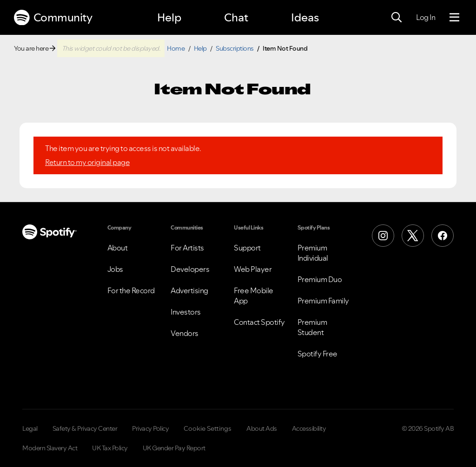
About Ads (262, 428)
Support (247, 248)
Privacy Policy (150, 428)
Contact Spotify (259, 322)
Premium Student (312, 327)
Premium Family (323, 301)
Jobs (115, 269)
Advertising (189, 290)
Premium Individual (313, 253)
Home (176, 48)
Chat (236, 17)
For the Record (131, 290)
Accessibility (309, 428)
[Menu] (454, 18)
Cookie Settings (208, 428)
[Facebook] (443, 236)
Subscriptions (235, 48)
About (118, 248)
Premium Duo (320, 279)
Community (53, 18)
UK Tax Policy (110, 448)
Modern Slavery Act (50, 448)
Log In (426, 17)
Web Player (253, 269)
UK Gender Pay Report (174, 448)
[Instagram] (383, 236)
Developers (190, 269)
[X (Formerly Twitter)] (413, 236)
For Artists (187, 248)
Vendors (185, 333)
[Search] (397, 18)
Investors (186, 312)
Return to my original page (87, 162)
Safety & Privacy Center (85, 428)
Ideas (305, 17)
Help (169, 17)
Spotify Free (317, 354)
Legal (30, 428)
